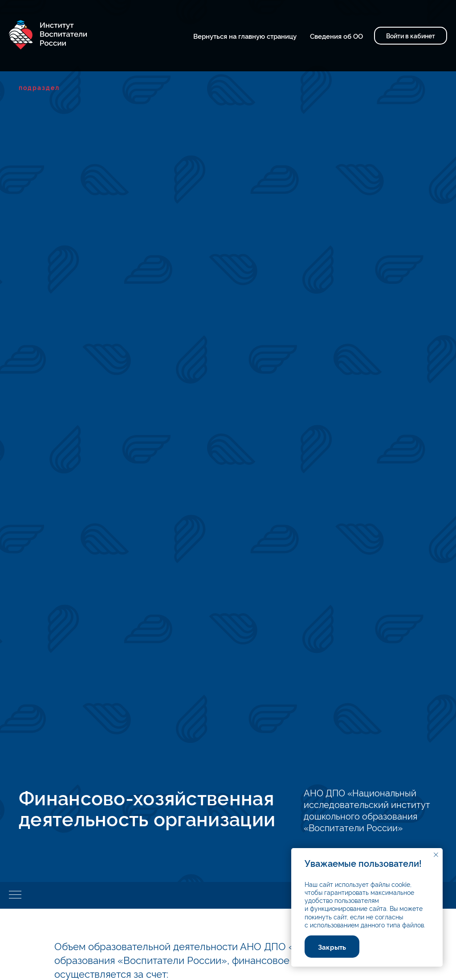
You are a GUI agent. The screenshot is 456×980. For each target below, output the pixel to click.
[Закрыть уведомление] (436, 855)
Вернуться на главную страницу (245, 36)
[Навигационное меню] (15, 895)
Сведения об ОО (336, 36)
